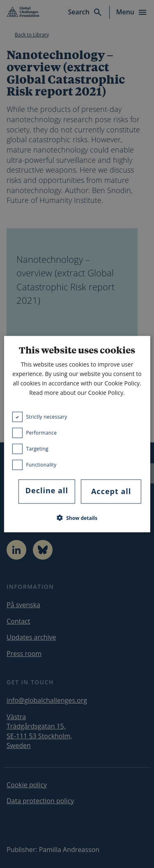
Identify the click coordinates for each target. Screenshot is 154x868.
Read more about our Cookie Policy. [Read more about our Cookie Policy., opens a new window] (77, 393)
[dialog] (77, 434)
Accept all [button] (111, 492)
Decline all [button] (47, 491)
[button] (77, 518)
